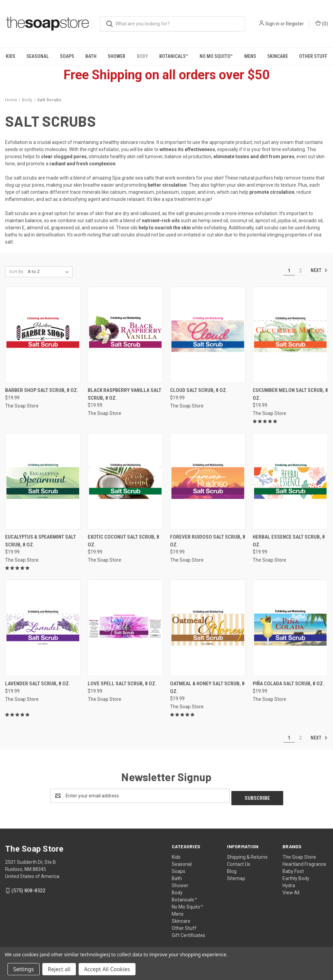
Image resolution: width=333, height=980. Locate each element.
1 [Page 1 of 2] (289, 271)
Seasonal (38, 56)
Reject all (59, 969)
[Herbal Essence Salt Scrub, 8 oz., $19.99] (290, 481)
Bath (91, 56)
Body (142, 56)
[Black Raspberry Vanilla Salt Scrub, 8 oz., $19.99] (126, 335)
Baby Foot (293, 869)
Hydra (289, 883)
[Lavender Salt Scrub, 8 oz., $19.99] (43, 628)
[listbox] (50, 272)
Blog (232, 869)
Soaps (67, 56)
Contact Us (239, 862)
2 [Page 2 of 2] (300, 271)
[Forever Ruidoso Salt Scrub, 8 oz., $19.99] (208, 481)
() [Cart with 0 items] (322, 23)
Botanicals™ (174, 56)
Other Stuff (184, 926)
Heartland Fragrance (304, 862)
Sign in (272, 24)
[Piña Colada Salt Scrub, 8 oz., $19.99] (290, 628)
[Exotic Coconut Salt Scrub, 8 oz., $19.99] (126, 481)
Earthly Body (296, 876)
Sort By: (17, 272)
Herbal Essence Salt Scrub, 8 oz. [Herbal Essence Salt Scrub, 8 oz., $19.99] (289, 541)
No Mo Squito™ (216, 56)
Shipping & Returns (247, 855)
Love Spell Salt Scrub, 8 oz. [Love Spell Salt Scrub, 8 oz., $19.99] (122, 684)
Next (319, 270)
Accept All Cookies (107, 969)
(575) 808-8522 (28, 888)
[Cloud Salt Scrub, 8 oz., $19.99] (208, 335)
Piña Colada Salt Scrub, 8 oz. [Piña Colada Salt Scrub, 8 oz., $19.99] (288, 684)
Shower (117, 56)
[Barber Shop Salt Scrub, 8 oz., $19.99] (43, 335)
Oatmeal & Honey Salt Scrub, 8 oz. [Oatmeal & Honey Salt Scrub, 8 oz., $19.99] (207, 687)
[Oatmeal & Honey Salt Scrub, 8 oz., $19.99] (208, 628)
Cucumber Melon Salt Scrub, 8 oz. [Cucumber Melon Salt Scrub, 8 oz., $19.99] (290, 394)
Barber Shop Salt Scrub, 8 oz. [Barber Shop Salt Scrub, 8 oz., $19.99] (42, 390)
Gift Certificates (189, 933)
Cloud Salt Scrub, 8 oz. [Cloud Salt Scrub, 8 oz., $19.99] (199, 390)
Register (295, 24)
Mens (250, 56)
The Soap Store (299, 855)
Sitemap (236, 876)
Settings (24, 969)
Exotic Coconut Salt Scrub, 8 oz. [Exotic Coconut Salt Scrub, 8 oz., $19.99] (123, 541)
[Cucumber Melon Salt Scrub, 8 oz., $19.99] (290, 335)
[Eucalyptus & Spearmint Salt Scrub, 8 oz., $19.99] (43, 481)
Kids (11, 56)
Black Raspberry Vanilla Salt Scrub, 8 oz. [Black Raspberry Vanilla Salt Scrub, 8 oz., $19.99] (124, 394)
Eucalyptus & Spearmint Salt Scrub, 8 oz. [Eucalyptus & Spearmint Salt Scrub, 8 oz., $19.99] (40, 541)
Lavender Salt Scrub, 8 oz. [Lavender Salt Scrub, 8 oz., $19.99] (38, 684)
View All (291, 890)
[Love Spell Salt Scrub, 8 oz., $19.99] (126, 628)
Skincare (278, 56)
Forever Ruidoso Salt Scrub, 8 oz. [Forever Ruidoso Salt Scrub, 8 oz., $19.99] (208, 541)
